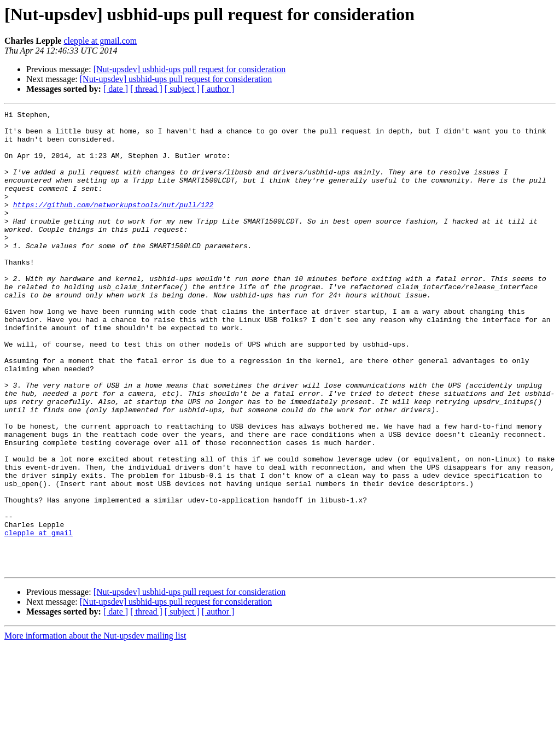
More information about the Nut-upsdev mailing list (95, 727)
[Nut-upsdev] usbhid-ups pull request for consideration (189, 69)
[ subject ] (182, 89)
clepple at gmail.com (100, 41)
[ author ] (218, 89)
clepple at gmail (39, 618)
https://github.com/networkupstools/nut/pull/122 (113, 224)
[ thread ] (146, 89)
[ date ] (116, 89)
